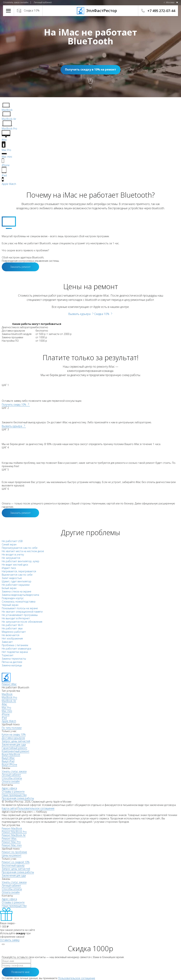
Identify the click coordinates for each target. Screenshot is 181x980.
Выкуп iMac (8, 758)
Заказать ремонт (20, 267)
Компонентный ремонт (16, 751)
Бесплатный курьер (13, 865)
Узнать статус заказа (14, 771)
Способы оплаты (12, 778)
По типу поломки (12, 728)
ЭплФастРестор (91, 10)
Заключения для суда (14, 744)
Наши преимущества (14, 795)
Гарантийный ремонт (14, 748)
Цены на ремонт (12, 855)
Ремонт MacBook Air (14, 835)
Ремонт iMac (9, 839)
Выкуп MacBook (11, 755)
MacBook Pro (9, 697)
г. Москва (169, 2)
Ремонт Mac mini (12, 845)
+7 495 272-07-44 (161, 11)
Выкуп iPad (8, 761)
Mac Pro (6, 708)
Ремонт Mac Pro (11, 842)
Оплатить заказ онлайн (16, 2)
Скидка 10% (32, 10)
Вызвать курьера (81, 314)
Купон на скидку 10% (14, 734)
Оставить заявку (10, 940)
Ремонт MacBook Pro (14, 832)
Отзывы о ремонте (13, 792)
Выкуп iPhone (9, 765)
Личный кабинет (43, 2)
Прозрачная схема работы (18, 798)
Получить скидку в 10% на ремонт (91, 69)
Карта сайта (9, 808)
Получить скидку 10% (16, 404)
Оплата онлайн (11, 781)
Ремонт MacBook (12, 828)
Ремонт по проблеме (14, 852)
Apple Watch (9, 721)
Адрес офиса (9, 788)
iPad (4, 718)
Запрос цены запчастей (16, 741)
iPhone (6, 714)
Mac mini (7, 711)
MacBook (7, 694)
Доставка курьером (13, 738)
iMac (4, 704)
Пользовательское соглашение (36, 808)
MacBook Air (9, 701)
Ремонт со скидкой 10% (16, 862)
